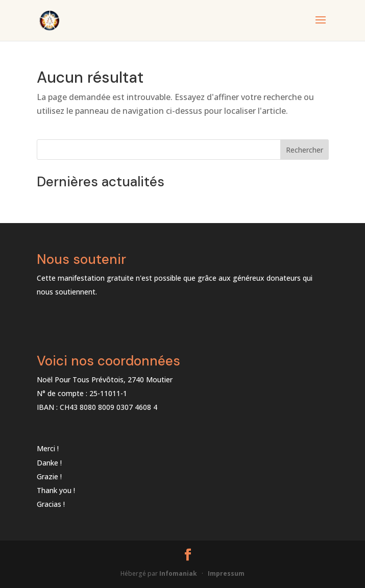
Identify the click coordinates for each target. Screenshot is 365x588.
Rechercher (305, 150)
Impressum (226, 573)
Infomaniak (178, 573)
